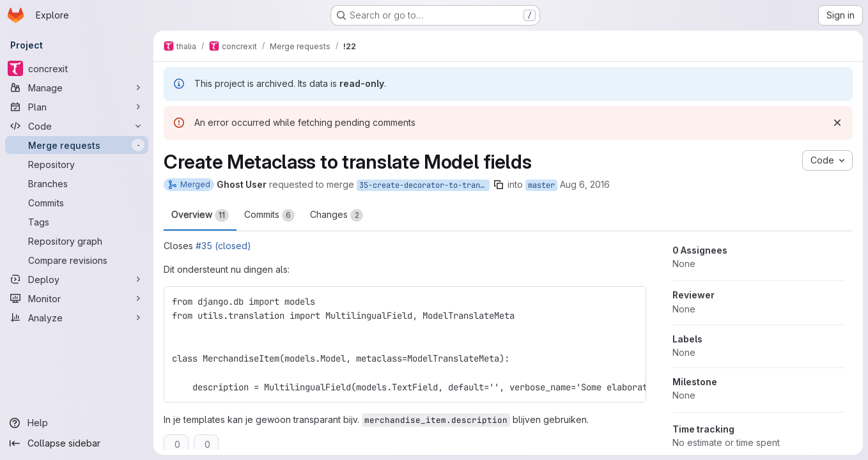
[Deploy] (77, 279)
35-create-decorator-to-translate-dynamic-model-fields (424, 185)
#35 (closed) (223, 246)
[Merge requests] (77, 145)
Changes (337, 215)
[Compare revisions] (77, 260)
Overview (200, 215)
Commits (269, 215)
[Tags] (77, 222)
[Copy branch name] (499, 185)
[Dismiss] (837, 123)
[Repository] (77, 164)
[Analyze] (77, 318)
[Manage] (77, 88)
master (541, 185)
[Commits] (77, 203)
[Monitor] (77, 298)
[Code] (77, 126)
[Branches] (77, 183)
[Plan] (77, 107)
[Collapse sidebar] (77, 443)
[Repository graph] (77, 241)
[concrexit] (77, 68)
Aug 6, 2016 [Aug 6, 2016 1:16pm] (585, 184)
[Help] (77, 423)
